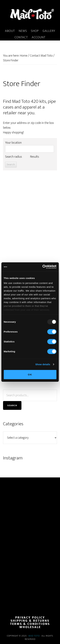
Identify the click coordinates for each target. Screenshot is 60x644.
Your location (13, 143)
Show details (43, 364)
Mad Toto (34, 636)
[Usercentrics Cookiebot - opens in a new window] (43, 267)
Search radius (14, 157)
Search (12, 405)
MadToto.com (30, 14)
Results (35, 157)
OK (30, 374)
